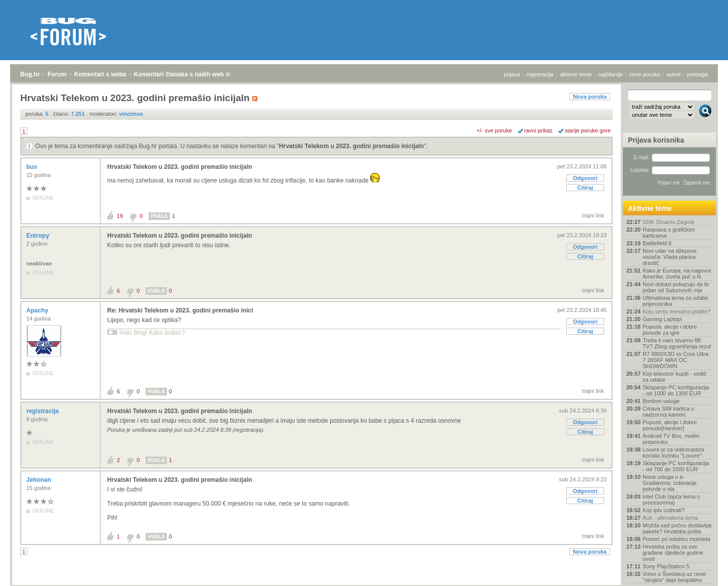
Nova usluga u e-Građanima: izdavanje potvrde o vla (670, 483)
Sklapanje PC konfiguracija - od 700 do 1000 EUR (676, 466)
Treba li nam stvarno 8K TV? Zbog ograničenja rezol (677, 343)
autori (674, 74)
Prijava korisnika (656, 140)
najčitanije (610, 74)
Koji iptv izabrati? (664, 510)
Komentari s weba (100, 74)
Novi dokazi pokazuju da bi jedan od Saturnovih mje (676, 287)
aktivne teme (576, 74)
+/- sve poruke (494, 130)
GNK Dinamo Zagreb (669, 222)
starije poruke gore (588, 130)
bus (33, 167)
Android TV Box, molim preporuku (671, 439)
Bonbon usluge (661, 401)
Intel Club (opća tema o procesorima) (671, 500)
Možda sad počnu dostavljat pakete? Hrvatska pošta (677, 528)
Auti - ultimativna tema (670, 518)
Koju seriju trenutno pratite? (677, 311)
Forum (57, 74)
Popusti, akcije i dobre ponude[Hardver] (670, 425)
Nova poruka (590, 97)
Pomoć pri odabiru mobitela (676, 539)
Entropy (39, 236)
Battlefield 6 (657, 243)
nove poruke (645, 74)
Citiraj (585, 188)
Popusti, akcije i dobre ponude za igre (670, 330)
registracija (540, 74)
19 (120, 216)
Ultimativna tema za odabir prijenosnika (675, 301)
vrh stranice (700, 571)
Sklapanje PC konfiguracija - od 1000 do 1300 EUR (676, 390)
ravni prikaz (538, 130)
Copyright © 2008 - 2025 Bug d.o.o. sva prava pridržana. (364, 583)
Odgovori (585, 178)
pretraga (697, 74)
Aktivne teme (650, 208)
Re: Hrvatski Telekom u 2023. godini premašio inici (180, 310)
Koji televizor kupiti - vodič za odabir (675, 377)
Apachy (38, 310)
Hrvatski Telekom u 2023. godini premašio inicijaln (352, 146)
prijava (512, 74)
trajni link (593, 215)
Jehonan (40, 480)
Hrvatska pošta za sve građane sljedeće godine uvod (673, 553)
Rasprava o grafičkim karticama (669, 233)
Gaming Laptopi (662, 319)
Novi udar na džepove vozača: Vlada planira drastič (670, 257)
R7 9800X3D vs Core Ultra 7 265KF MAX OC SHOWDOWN (675, 360)
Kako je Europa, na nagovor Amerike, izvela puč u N (677, 274)
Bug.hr (30, 74)
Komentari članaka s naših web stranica (191, 74)
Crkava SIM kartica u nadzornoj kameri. (668, 412)
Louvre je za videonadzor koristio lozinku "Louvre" (674, 453)
